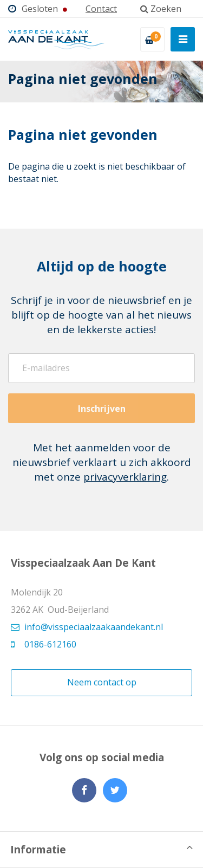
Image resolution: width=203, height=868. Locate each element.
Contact (101, 9)
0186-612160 (44, 644)
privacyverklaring (125, 477)
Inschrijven (102, 409)
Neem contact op (102, 682)
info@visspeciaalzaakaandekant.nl (87, 627)
